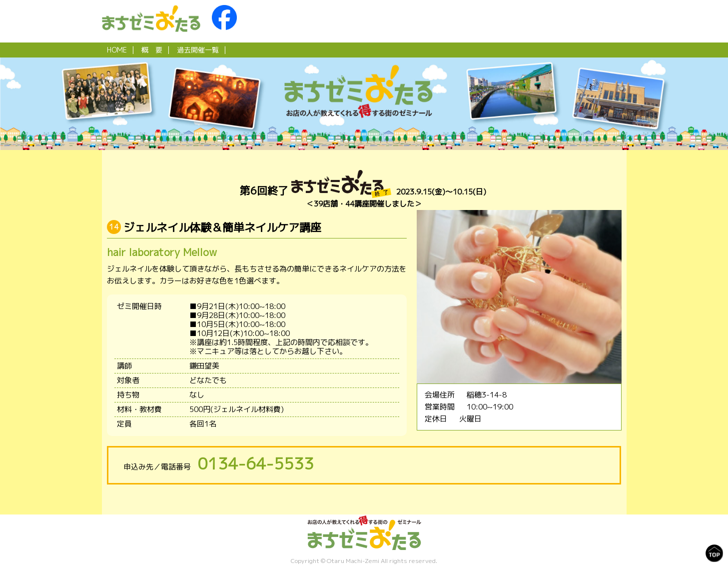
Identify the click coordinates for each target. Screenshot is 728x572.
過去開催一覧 (198, 50)
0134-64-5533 (256, 463)
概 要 (152, 50)
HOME (117, 50)
